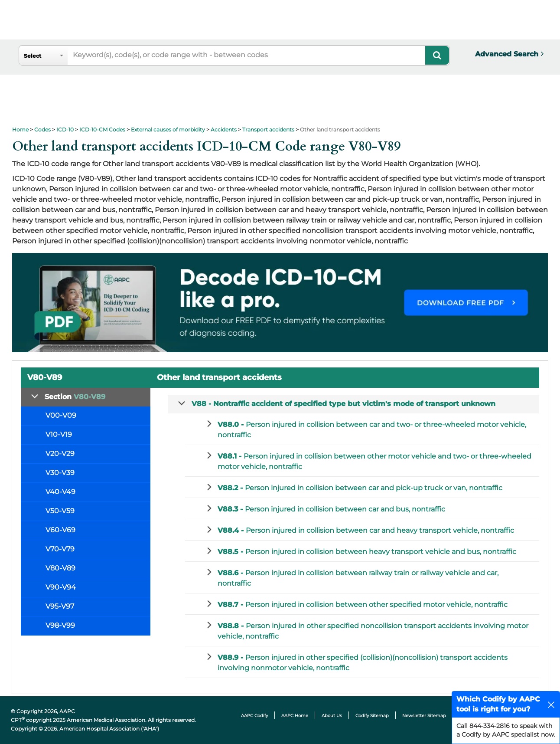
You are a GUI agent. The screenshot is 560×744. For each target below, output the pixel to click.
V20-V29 (60, 454)
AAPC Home (295, 716)
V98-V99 (60, 625)
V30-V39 (60, 473)
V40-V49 (60, 492)
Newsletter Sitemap (424, 716)
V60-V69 (60, 530)
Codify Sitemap (372, 716)
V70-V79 (60, 549)
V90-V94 (61, 587)
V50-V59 (60, 511)
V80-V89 (60, 568)
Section (75, 397)
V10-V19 (59, 434)
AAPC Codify (254, 716)
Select (33, 56)
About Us (332, 716)
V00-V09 (61, 415)
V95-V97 (60, 606)
